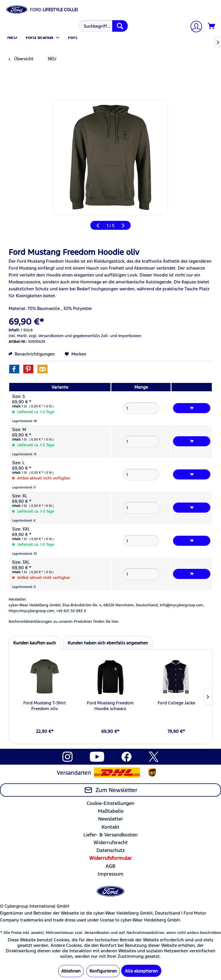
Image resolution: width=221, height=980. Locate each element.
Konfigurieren (103, 971)
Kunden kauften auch (35, 643)
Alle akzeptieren (141, 971)
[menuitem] (103, 26)
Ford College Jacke (176, 703)
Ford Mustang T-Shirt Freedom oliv (45, 706)
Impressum (111, 874)
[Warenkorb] (212, 26)
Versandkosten (97, 933)
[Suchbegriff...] (103, 26)
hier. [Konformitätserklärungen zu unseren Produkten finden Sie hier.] (115, 622)
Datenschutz (111, 850)
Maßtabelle (111, 811)
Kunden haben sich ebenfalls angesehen (108, 643)
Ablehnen (71, 971)
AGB (110, 866)
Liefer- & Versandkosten (110, 835)
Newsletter (111, 819)
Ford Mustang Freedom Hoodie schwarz (110, 706)
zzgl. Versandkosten (46, 336)
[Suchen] (120, 26)
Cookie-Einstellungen (110, 803)
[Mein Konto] (194, 27)
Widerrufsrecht (111, 842)
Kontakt (110, 827)
